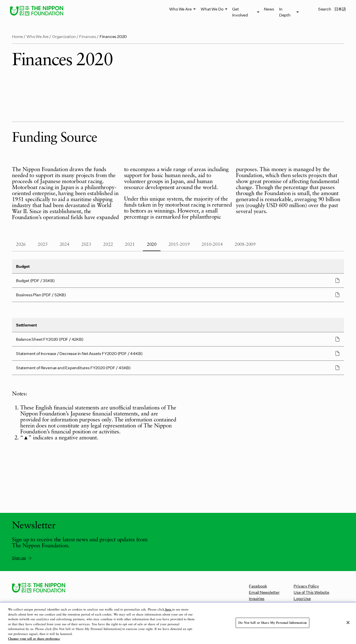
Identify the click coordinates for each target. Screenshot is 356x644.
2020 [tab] (152, 245)
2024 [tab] (65, 245)
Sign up (22, 558)
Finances (88, 36)
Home (17, 36)
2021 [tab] (130, 245)
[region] (178, 623)
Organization (64, 36)
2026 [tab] (21, 245)
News (269, 9)
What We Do (212, 9)
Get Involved (240, 12)
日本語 (340, 9)
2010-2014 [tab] (212, 245)
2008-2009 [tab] (245, 245)
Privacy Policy (306, 586)
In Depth (285, 12)
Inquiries (257, 598)
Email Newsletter (264, 592)
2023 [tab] (86, 245)
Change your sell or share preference (34, 639)
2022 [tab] (108, 245)
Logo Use (302, 598)
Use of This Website (311, 592)
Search (325, 9)
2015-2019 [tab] (179, 245)
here (168, 610)
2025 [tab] (43, 245)
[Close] (348, 623)
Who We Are (180, 9)
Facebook (258, 586)
